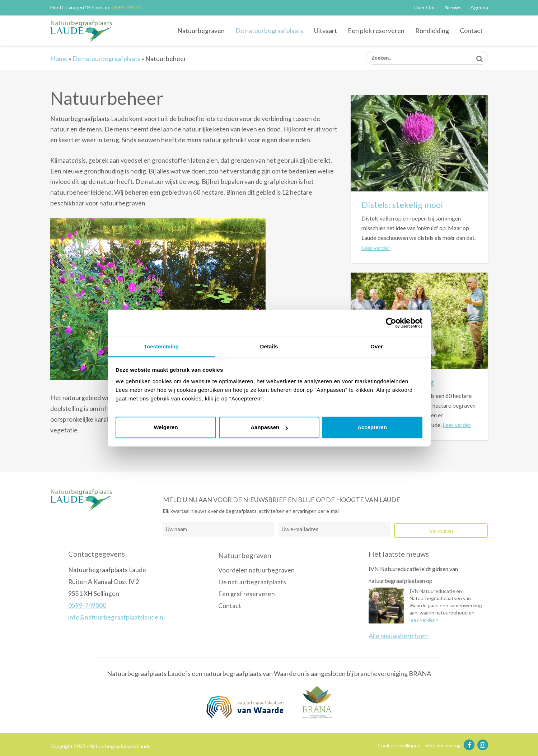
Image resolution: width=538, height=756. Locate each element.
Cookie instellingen (399, 745)
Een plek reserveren (376, 31)
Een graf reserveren (247, 594)
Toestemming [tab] (162, 346)
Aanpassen (269, 427)
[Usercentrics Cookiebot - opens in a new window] (391, 323)
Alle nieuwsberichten (398, 636)
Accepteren (372, 427)
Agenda (479, 7)
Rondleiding (432, 31)
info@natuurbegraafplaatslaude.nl (116, 617)
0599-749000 (127, 7)
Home (59, 59)
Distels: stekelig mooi (402, 205)
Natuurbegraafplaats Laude (87, 31)
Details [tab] (269, 346)
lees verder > (424, 620)
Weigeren (166, 427)
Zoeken (479, 56)
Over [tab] (377, 346)
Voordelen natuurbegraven (256, 570)
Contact (471, 31)
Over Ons (425, 7)
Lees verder (376, 248)
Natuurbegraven (201, 31)
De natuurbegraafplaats (269, 31)
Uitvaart (326, 31)
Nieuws (453, 7)
